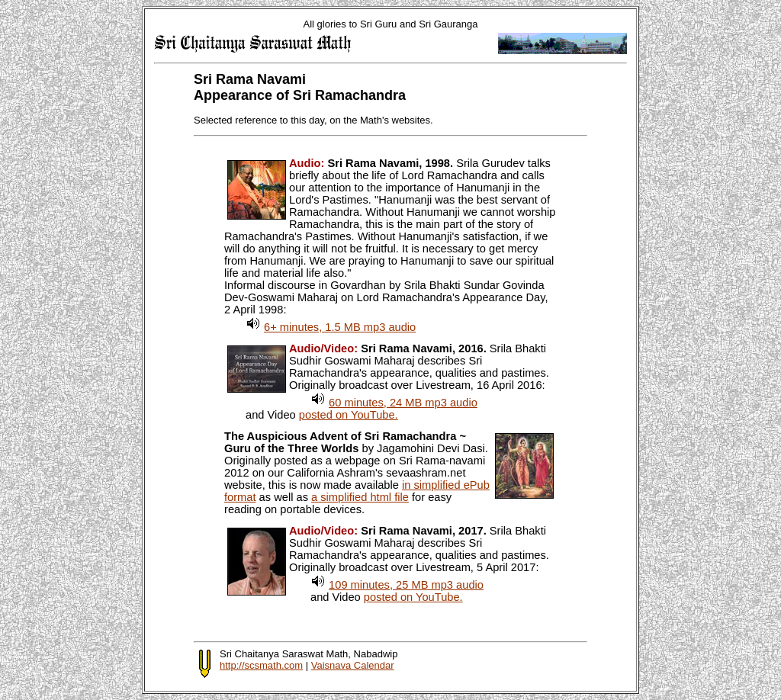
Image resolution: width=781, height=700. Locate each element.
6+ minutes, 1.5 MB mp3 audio (340, 327)
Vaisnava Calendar (353, 665)
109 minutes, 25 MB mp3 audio (406, 585)
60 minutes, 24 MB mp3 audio (403, 403)
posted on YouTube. (349, 415)
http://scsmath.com (261, 665)
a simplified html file (360, 497)
